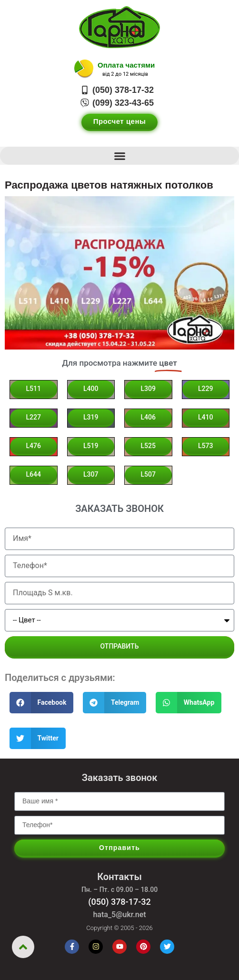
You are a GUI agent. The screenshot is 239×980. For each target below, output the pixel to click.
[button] (119, 156)
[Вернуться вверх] (23, 947)
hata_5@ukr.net (119, 915)
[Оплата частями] (84, 69)
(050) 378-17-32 (119, 902)
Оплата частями (126, 65)
